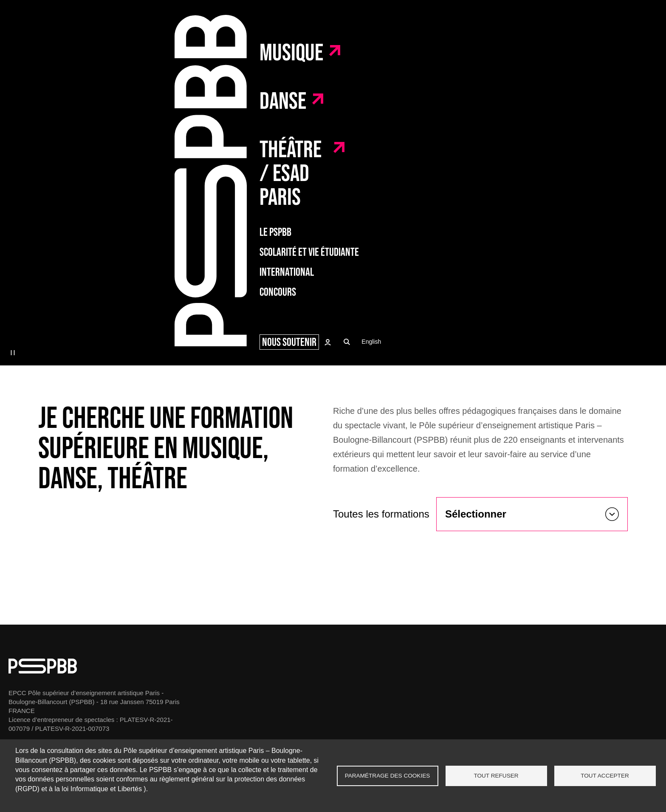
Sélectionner (476, 514)
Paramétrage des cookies (388, 776)
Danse (283, 102)
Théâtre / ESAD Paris (291, 174)
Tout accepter (605, 776)
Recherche (347, 342)
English (371, 342)
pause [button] (13, 353)
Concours (278, 293)
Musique (291, 54)
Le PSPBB (275, 233)
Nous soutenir (289, 342)
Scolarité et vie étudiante (309, 253)
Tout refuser (496, 776)
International (287, 273)
